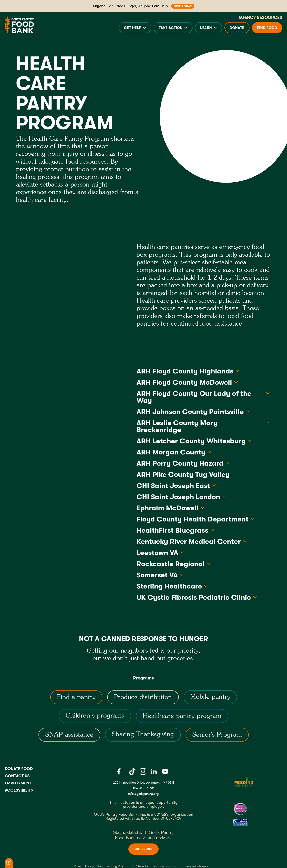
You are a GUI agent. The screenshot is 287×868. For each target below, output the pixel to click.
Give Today (183, 6)
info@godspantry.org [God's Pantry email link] (143, 794)
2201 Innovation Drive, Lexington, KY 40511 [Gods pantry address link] (143, 783)
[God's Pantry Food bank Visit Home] (19, 25)
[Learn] (208, 28)
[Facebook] (119, 771)
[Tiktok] (132, 771)
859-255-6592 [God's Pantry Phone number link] (143, 788)
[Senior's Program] (217, 738)
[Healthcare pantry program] (182, 719)
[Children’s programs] (95, 719)
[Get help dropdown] (135, 28)
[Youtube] (165, 771)
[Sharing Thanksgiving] (143, 738)
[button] (135, 28)
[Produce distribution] (143, 700)
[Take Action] (173, 28)
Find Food (267, 28)
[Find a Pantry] (76, 700)
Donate (237, 28)
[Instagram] (143, 771)
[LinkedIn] (154, 771)
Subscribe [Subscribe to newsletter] (143, 849)
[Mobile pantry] (210, 700)
